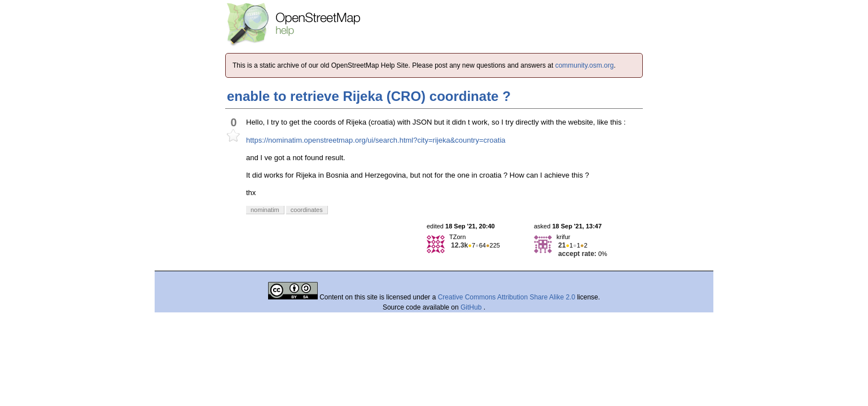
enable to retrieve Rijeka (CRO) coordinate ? (369, 96)
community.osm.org (585, 65)
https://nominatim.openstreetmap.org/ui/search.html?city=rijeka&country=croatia (376, 140)
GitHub (472, 307)
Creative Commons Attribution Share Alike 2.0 (507, 297)
